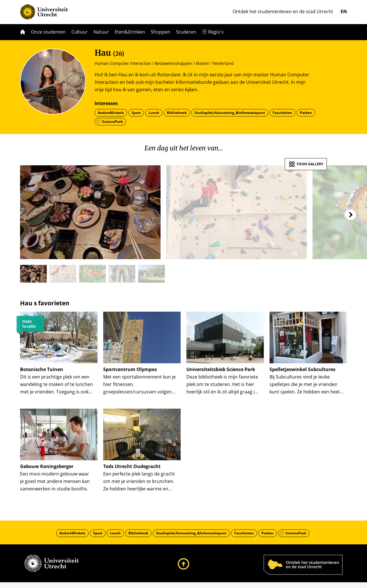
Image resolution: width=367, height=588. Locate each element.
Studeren (186, 32)
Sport (136, 113)
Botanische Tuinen (42, 369)
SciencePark (112, 122)
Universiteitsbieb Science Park (221, 369)
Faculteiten (282, 113)
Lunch (154, 113)
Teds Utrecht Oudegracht (132, 469)
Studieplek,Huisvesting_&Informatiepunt (230, 113)
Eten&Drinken (130, 32)
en (344, 11)
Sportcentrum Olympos (130, 369)
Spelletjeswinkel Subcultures (302, 369)
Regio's (216, 32)
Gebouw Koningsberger (47, 469)
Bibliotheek (177, 113)
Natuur (101, 32)
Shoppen (161, 32)
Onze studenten (48, 32)
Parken (306, 113)
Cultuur (80, 32)
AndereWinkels (111, 113)
